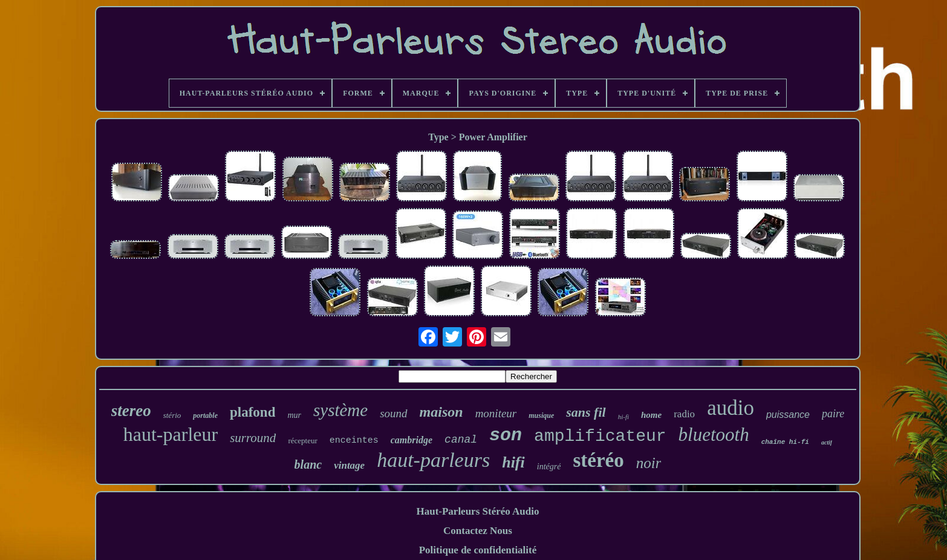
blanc (308, 464)
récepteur (302, 441)
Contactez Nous (478, 531)
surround (253, 438)
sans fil (586, 412)
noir (649, 463)
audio (731, 408)
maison (441, 412)
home (651, 415)
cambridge (412, 440)
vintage (349, 465)
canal (461, 440)
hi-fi (623, 417)
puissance (788, 415)
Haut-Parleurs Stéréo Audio (477, 511)
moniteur (496, 413)
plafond (252, 412)
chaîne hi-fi (785, 442)
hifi (513, 462)
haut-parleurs (433, 460)
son (506, 435)
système (340, 410)
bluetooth (714, 435)
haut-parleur (171, 434)
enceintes (354, 441)
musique (541, 415)
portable (205, 415)
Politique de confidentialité (478, 550)
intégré (549, 467)
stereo (131, 411)
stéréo (598, 460)
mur (294, 415)
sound (393, 413)
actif (827, 442)
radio (684, 414)
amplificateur (600, 436)
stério (172, 415)
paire (833, 414)
